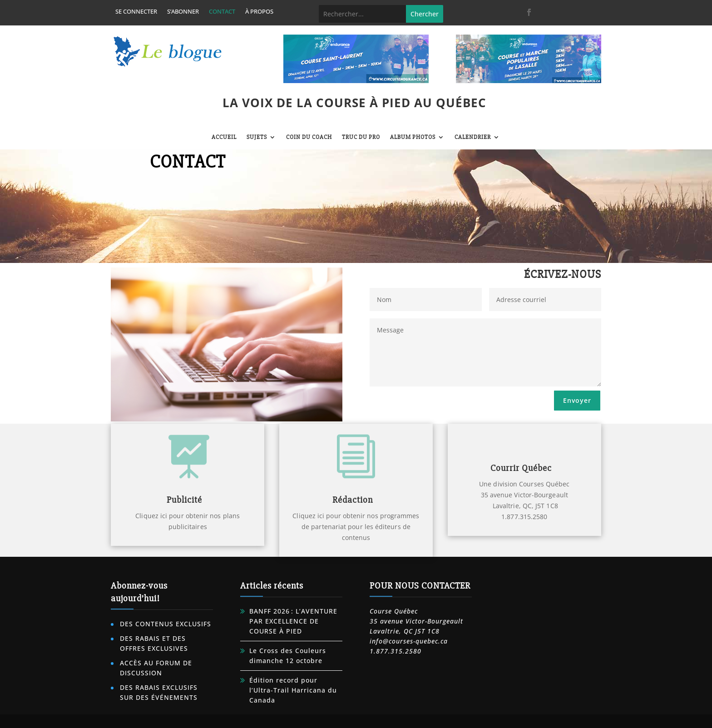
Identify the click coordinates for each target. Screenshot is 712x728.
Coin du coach (309, 137)
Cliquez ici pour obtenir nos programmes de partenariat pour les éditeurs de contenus (356, 527)
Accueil (224, 137)
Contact (222, 12)
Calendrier (473, 137)
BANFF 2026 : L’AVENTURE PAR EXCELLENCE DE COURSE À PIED (293, 621)
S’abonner (183, 12)
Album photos (413, 137)
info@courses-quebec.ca (409, 641)
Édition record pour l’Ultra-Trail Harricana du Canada (293, 690)
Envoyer (577, 400)
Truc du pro (361, 137)
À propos (259, 12)
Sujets (257, 137)
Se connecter (136, 12)
